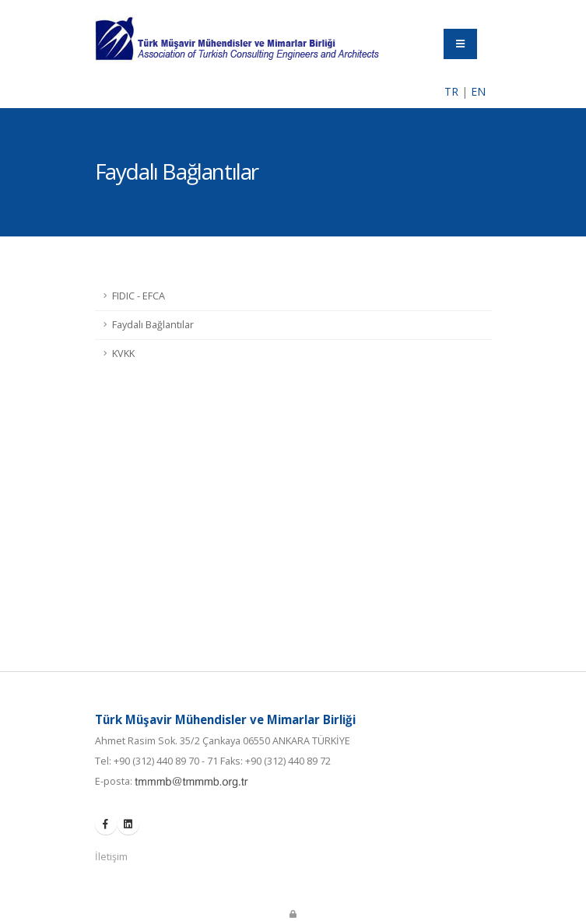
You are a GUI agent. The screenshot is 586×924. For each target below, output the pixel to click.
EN (478, 91)
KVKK (123, 353)
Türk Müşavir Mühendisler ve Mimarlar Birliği (225, 719)
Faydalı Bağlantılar (153, 325)
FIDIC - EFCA (139, 296)
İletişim (111, 857)
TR (451, 91)
